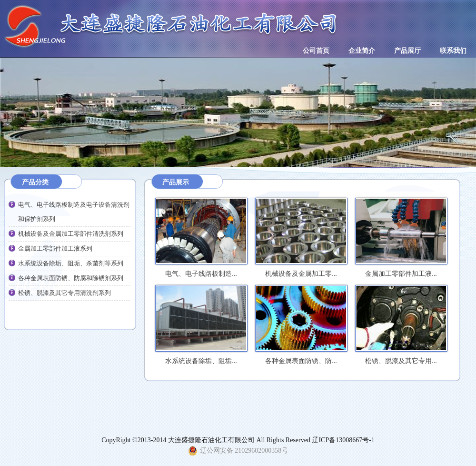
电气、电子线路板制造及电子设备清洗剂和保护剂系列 (74, 212)
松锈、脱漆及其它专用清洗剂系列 (64, 293)
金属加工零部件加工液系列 (55, 248)
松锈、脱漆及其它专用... (401, 325)
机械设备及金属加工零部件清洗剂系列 (71, 234)
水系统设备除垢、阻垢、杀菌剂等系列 (71, 263)
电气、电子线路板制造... (201, 238)
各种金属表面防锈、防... (301, 325)
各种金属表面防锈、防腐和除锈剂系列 (71, 278)
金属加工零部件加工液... (401, 238)
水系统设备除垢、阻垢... (201, 325)
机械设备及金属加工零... (301, 238)
